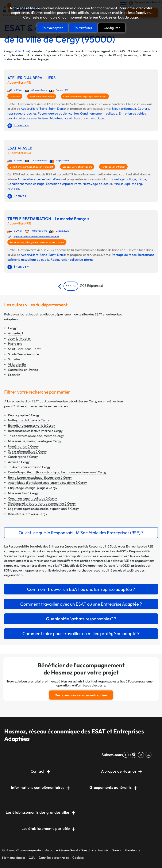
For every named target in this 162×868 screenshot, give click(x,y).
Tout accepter (52, 28)
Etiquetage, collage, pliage (127, 179)
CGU (32, 858)
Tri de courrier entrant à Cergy (29, 467)
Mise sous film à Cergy (23, 493)
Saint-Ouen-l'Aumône (23, 354)
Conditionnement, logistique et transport (85, 96)
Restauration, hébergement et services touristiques (37, 242)
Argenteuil (15, 333)
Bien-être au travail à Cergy (28, 514)
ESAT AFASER (20, 148)
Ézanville (14, 375)
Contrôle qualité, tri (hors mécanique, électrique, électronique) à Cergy (57, 472)
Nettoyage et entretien (113, 167)
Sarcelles (14, 359)
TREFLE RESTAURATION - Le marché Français (48, 219)
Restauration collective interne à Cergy (35, 431)
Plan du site (132, 850)
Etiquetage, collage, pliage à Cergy (33, 488)
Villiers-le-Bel (17, 364)
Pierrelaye (15, 344)
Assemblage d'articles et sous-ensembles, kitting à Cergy (47, 483)
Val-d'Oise (22, 51)
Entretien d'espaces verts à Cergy (32, 425)
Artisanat (15, 96)
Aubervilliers (29, 109)
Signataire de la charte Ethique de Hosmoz (36, 236)
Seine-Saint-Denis (52, 109)
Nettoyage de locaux (97, 184)
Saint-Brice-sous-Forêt (24, 349)
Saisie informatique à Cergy (27, 451)
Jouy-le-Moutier (20, 339)
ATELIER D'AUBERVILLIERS (32, 78)
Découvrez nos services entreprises (81, 695)
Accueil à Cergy (19, 462)
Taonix (116, 850)
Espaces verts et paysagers (77, 167)
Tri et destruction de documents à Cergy (36, 436)
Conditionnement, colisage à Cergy (32, 498)
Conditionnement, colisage (99, 113)
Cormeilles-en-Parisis (23, 370)
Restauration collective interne (72, 260)
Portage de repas (124, 255)
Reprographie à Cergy (24, 415)
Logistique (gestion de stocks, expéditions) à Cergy (43, 509)
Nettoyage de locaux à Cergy (29, 420)
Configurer (112, 28)
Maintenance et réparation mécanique (77, 118)
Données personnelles (54, 858)
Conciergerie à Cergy (23, 457)
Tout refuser (83, 28)
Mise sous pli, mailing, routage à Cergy (35, 441)
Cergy (12, 328)
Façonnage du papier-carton (58, 113)
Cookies (106, 17)
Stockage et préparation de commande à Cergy (42, 503)
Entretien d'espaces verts (64, 184)
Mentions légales (14, 858)
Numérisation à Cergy (23, 446)
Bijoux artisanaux (124, 109)
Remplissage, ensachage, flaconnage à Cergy (40, 477)
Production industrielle (42, 96)
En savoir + (21, 125)
